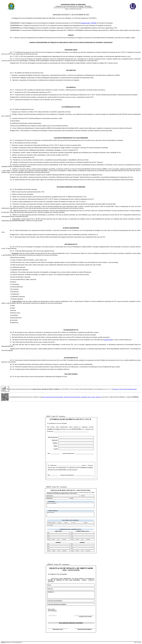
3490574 (112, 30)
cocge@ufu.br (108, 340)
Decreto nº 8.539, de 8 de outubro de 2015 (125, 389)
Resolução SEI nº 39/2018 (89, 23)
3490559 (70, 30)
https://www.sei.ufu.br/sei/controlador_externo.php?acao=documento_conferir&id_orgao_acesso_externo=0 (72, 397)
